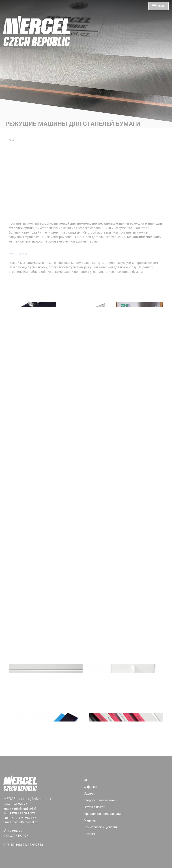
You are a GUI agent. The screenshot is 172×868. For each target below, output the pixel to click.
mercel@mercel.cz (25, 822)
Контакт (89, 834)
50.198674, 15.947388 (27, 845)
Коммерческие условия (101, 827)
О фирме (90, 787)
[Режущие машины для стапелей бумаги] (32, 292)
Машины (90, 820)
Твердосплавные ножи (100, 800)
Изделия (90, 794)
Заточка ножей (94, 807)
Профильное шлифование (103, 814)
